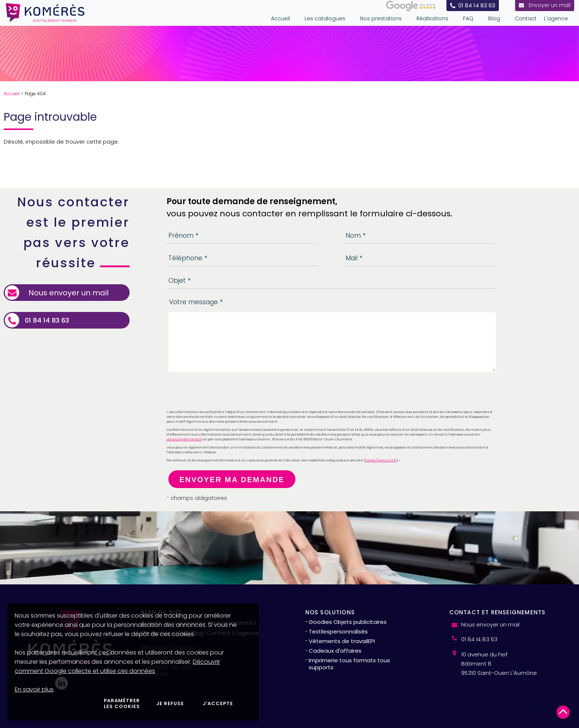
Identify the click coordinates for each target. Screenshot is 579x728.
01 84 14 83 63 (47, 320)
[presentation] (223, 392)
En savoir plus (34, 689)
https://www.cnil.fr (381, 460)
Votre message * (196, 302)
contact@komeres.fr (184, 439)
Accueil (12, 94)
